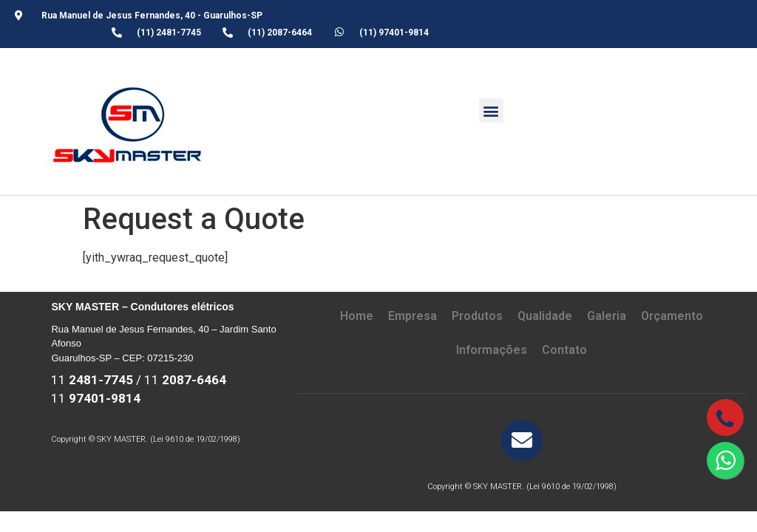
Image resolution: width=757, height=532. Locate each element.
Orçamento (672, 316)
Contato (564, 350)
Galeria (607, 316)
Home (357, 316)
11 (92, 380)
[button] (491, 110)
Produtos (477, 316)
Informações (492, 350)
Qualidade (545, 316)
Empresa (413, 316)
